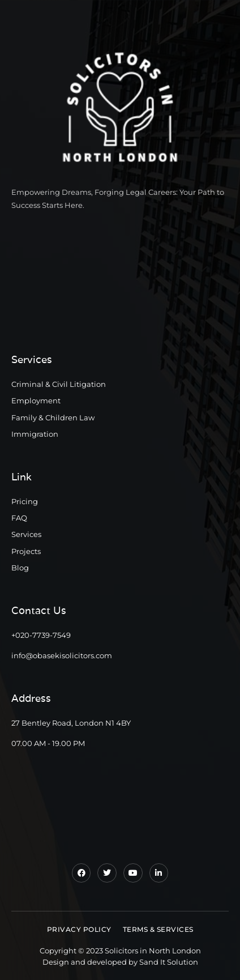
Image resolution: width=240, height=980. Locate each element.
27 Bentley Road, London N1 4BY (71, 723)
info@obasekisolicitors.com (62, 655)
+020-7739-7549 (41, 635)
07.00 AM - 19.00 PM (48, 743)
